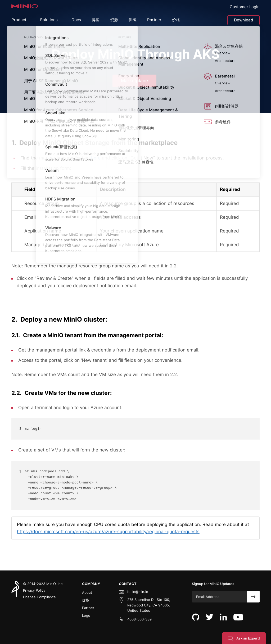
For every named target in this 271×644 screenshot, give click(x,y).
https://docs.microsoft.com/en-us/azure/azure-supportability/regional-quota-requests (108, 532)
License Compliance (39, 597)
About (87, 592)
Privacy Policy (34, 590)
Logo (86, 615)
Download (243, 20)
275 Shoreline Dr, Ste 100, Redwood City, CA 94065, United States (149, 605)
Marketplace (134, 81)
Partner (88, 608)
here (96, 158)
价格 (85, 600)
